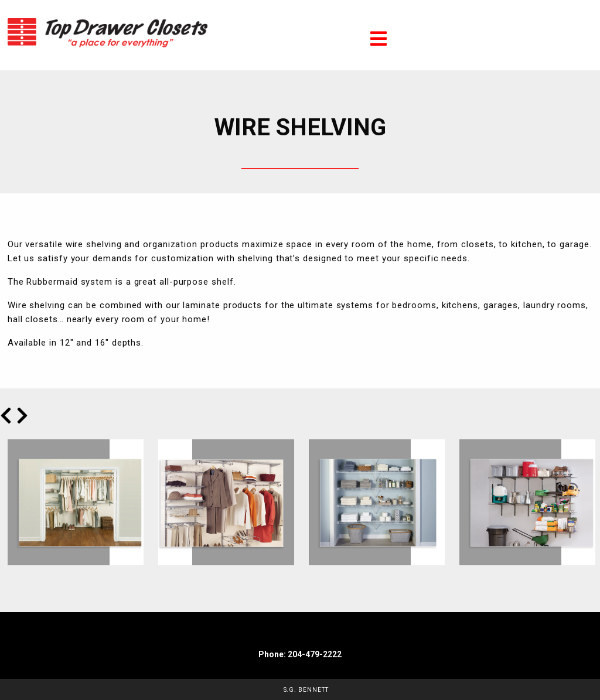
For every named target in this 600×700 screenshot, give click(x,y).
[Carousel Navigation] (300, 416)
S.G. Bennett (306, 690)
